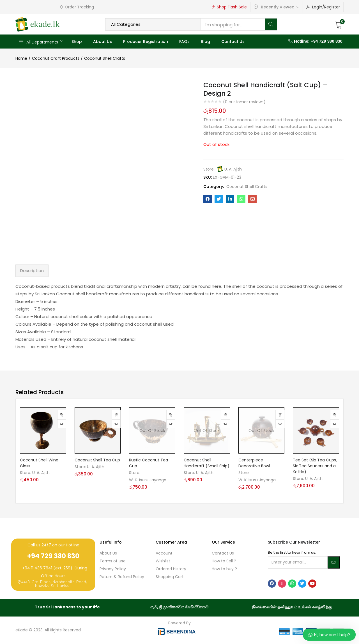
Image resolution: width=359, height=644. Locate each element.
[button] (339, 24)
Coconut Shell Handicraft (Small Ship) (207, 463)
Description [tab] (32, 271)
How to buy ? (224, 569)
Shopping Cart (170, 577)
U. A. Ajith (233, 169)
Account (164, 553)
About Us (103, 42)
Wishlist (163, 561)
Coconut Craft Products (56, 58)
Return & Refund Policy (122, 577)
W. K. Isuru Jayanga (148, 480)
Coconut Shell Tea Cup (97, 460)
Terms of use (113, 561)
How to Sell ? (224, 561)
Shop (77, 42)
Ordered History (171, 569)
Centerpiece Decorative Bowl (254, 463)
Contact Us (233, 42)
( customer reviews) (244, 102)
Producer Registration (146, 42)
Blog (205, 42)
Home (21, 58)
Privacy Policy (113, 569)
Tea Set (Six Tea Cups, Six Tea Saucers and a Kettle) (315, 466)
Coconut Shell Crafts (105, 58)
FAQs (184, 42)
